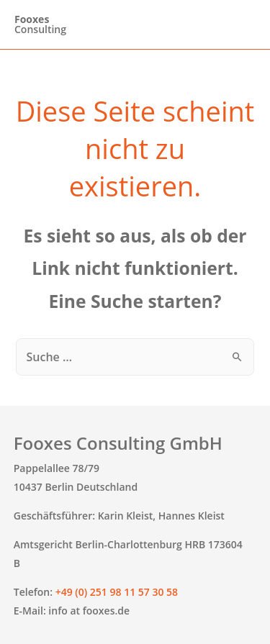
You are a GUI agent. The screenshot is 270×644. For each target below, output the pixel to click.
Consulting (40, 24)
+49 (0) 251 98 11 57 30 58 (117, 592)
